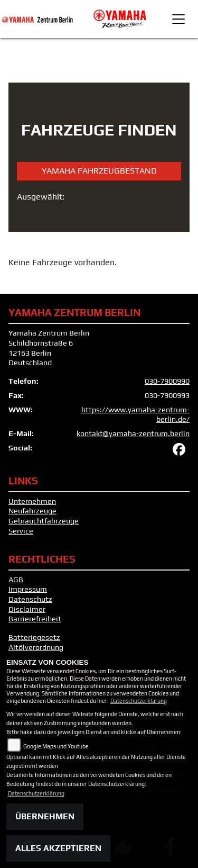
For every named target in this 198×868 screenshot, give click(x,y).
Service (21, 531)
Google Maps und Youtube (56, 746)
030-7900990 (167, 381)
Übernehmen (45, 816)
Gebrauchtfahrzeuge (44, 521)
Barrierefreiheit (35, 619)
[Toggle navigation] (178, 19)
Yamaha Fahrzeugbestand (99, 171)
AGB (16, 580)
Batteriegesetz (34, 637)
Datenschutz (30, 599)
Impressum (28, 589)
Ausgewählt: (41, 197)
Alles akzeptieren (58, 848)
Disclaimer (27, 609)
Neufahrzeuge (32, 511)
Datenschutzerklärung (139, 701)
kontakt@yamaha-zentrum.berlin (133, 433)
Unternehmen (32, 501)
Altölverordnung (36, 647)
